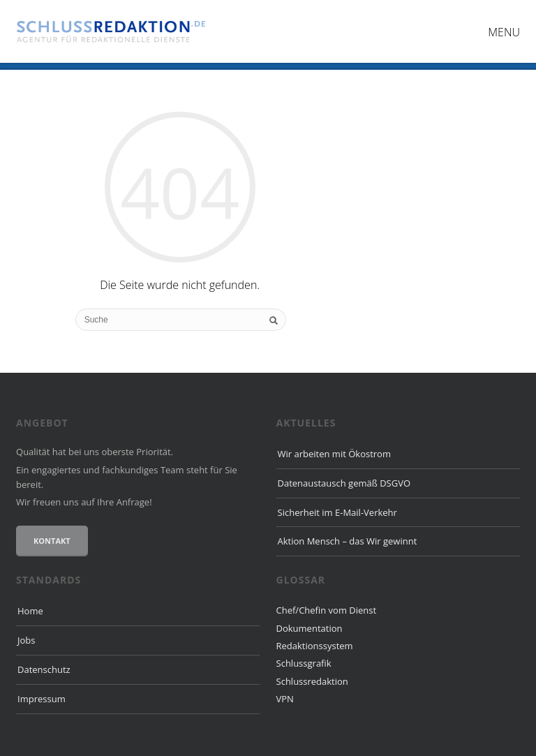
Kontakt (52, 541)
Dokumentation (310, 628)
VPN (285, 699)
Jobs (26, 640)
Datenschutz (44, 669)
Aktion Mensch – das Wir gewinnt (348, 541)
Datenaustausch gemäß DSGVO (344, 483)
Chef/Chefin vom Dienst (327, 610)
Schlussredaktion (312, 681)
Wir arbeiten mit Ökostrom (334, 454)
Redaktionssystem (315, 646)
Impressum (42, 699)
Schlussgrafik (304, 663)
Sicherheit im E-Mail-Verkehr (337, 512)
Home (30, 611)
